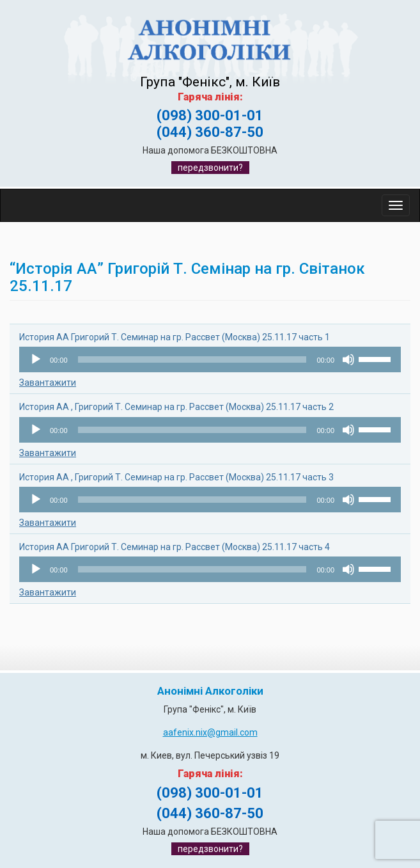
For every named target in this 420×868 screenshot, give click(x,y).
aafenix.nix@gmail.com (210, 732)
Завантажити (48, 383)
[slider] (192, 359)
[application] (210, 359)
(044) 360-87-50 (210, 132)
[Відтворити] (36, 359)
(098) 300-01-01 (210, 115)
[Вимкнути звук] (348, 359)
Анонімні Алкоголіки (210, 691)
